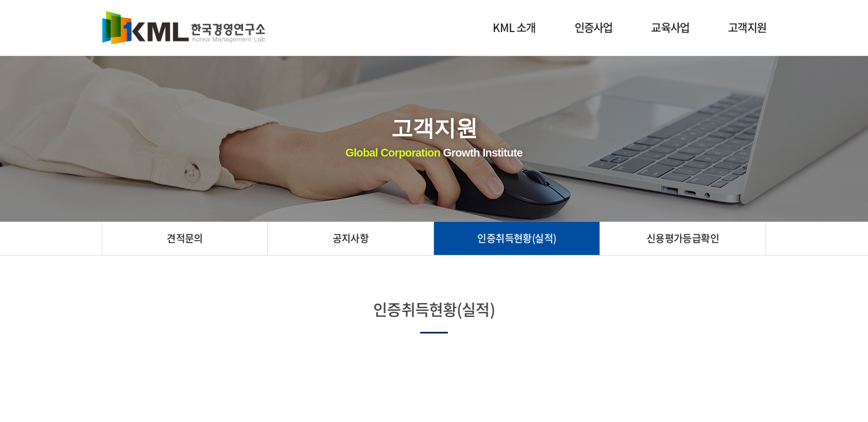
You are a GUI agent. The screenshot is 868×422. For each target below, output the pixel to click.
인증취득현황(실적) (517, 238)
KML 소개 (514, 27)
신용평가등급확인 (683, 238)
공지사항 (351, 238)
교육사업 (670, 27)
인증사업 (594, 27)
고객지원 (747, 27)
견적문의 (185, 238)
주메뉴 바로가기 (0, 0)
